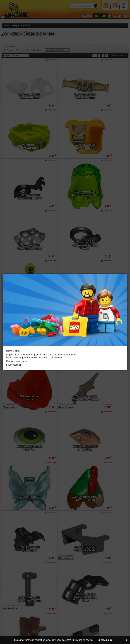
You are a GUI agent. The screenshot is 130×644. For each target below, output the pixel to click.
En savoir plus (105, 640)
